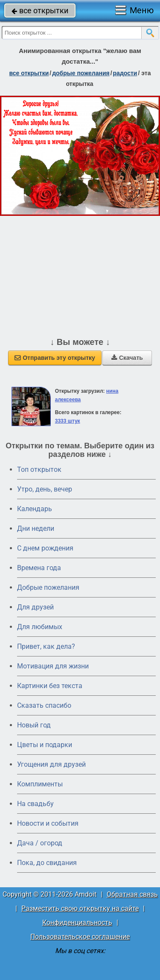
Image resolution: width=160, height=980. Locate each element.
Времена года (39, 568)
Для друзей (35, 607)
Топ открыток (39, 469)
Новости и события (48, 823)
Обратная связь (132, 894)
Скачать (127, 358)
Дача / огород (40, 843)
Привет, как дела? (46, 646)
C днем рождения (45, 548)
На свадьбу (35, 804)
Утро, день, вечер (45, 489)
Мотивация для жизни (53, 666)
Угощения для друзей (51, 764)
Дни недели (36, 528)
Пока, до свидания (47, 863)
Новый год (34, 725)
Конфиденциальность (77, 923)
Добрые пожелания (48, 587)
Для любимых (40, 627)
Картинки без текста (50, 686)
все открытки (40, 10)
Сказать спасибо (44, 705)
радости (125, 73)
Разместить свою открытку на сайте (80, 908)
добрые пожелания (81, 73)
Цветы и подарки (45, 745)
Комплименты (40, 784)
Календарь (35, 509)
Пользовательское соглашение (80, 937)
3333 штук (68, 421)
